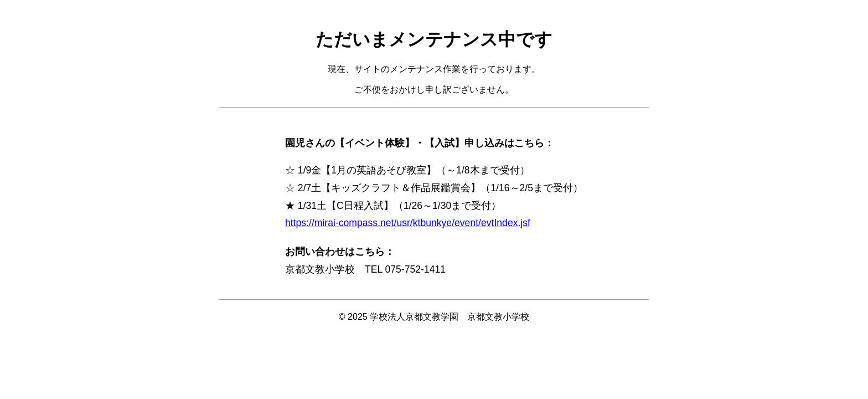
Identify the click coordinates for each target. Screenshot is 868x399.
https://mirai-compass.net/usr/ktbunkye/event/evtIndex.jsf (408, 223)
